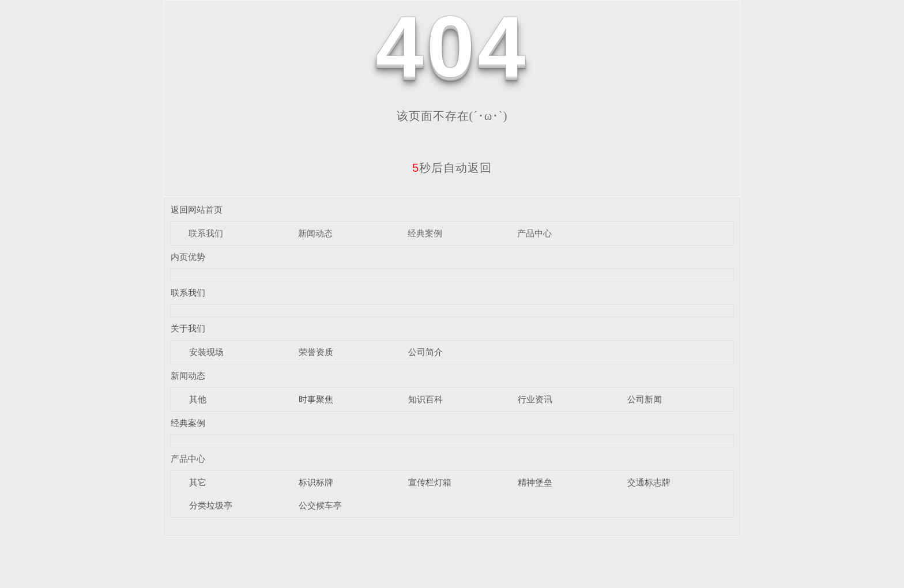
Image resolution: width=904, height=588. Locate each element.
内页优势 (188, 257)
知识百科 (425, 399)
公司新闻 (645, 399)
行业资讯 (535, 399)
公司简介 (425, 352)
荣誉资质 (316, 352)
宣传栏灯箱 (430, 482)
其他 (198, 399)
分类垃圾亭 (211, 505)
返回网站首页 (197, 210)
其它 (198, 482)
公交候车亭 (320, 505)
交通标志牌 (649, 482)
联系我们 (206, 233)
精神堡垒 (535, 482)
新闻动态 (315, 233)
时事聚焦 (316, 399)
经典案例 (425, 233)
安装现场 (206, 352)
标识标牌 (316, 482)
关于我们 (188, 328)
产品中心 (534, 233)
